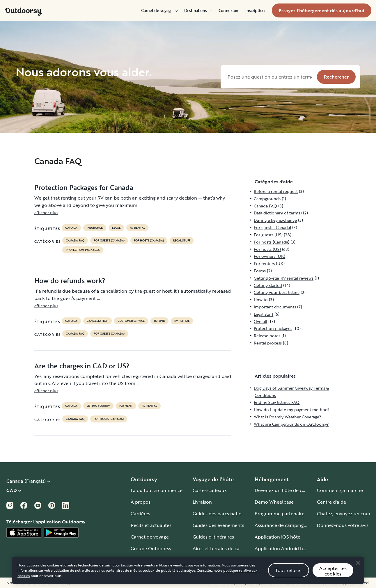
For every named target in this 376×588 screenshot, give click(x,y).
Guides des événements (218, 525)
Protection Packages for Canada (84, 187)
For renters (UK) (269, 263)
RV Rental (137, 228)
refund (159, 321)
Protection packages (83, 250)
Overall (260, 321)
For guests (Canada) (109, 241)
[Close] (358, 570)
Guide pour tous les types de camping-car (238, 560)
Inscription (255, 10)
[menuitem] (159, 10)
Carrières (140, 514)
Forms (260, 271)
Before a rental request (276, 191)
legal (116, 228)
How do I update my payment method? (292, 410)
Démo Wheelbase (274, 502)
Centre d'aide (331, 502)
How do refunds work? (70, 280)
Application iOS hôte (277, 537)
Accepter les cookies (333, 578)
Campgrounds (267, 199)
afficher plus (46, 213)
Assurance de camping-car (283, 525)
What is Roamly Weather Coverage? (287, 417)
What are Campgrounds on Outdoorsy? (291, 424)
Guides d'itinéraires (213, 537)
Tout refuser (289, 577)
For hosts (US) (267, 249)
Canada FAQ (75, 241)
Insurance (95, 228)
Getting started (268, 285)
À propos (141, 502)
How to (261, 300)
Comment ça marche (340, 490)
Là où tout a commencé (157, 490)
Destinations (198, 10)
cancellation (98, 321)
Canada (71, 228)
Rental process (268, 343)
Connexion (228, 10)
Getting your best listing (277, 292)
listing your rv (98, 406)
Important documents (275, 307)
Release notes (267, 336)
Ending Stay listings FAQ (277, 402)
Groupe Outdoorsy (151, 548)
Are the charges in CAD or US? (82, 366)
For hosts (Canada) (149, 241)
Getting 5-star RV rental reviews (284, 278)
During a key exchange (275, 220)
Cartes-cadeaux (210, 490)
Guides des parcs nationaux (222, 514)
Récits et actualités (151, 525)
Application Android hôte (282, 548)
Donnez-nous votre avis (343, 525)
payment (126, 406)
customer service (131, 321)
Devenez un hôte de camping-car (291, 490)
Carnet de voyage (159, 10)
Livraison (202, 502)
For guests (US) (268, 235)
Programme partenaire (280, 514)
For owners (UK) (269, 256)
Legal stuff (182, 241)
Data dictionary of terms (277, 213)
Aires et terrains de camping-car (227, 548)
